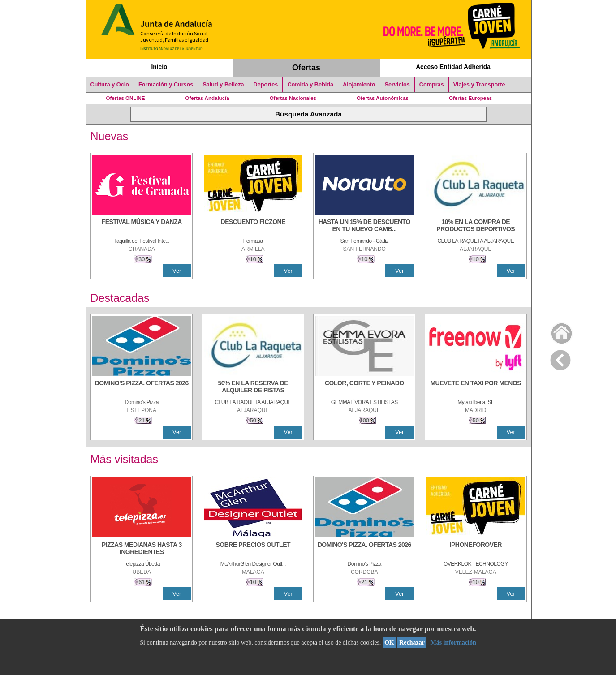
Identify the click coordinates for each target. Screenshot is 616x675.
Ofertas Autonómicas (383, 98)
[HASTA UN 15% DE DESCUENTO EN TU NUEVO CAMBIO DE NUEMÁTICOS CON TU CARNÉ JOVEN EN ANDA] (364, 226)
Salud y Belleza (223, 85)
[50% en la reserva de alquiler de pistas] (253, 387)
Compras (432, 85)
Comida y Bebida (310, 85)
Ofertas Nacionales (293, 98)
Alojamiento (359, 85)
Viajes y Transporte (479, 85)
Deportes (266, 85)
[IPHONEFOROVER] (476, 549)
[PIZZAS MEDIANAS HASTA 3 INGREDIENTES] (142, 549)
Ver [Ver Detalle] (177, 271)
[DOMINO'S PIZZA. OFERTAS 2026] (142, 387)
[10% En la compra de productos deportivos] (476, 226)
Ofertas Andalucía (207, 98)
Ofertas (306, 68)
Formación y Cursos (166, 85)
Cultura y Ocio (110, 85)
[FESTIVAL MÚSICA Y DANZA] (142, 226)
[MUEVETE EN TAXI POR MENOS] (476, 387)
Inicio (159, 67)
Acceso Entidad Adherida (453, 67)
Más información (453, 643)
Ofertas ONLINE (126, 98)
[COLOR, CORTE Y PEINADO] (364, 387)
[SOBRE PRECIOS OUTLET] (253, 549)
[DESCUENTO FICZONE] (253, 226)
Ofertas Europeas (470, 98)
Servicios (397, 85)
